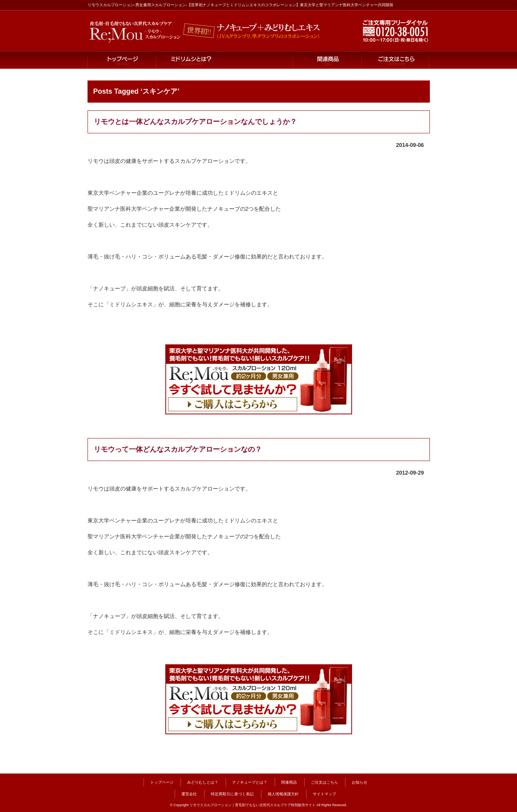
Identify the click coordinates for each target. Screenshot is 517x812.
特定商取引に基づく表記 (232, 794)
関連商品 (327, 60)
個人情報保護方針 (283, 794)
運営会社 (189, 794)
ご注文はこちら (396, 60)
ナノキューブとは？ (259, 60)
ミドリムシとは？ (190, 60)
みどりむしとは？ (203, 782)
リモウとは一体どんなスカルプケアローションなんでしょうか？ (195, 122)
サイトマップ (324, 794)
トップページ (122, 60)
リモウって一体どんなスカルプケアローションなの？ (178, 449)
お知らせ (359, 782)
